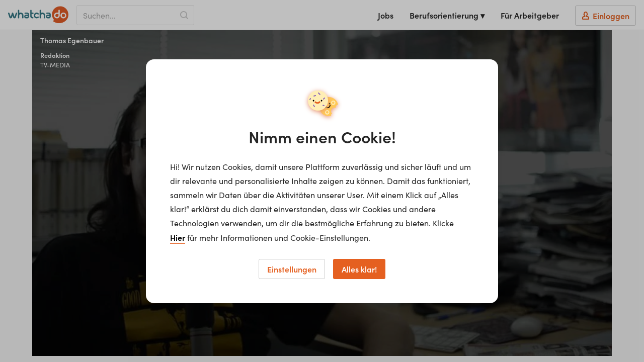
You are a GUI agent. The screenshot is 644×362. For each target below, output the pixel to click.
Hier (178, 237)
